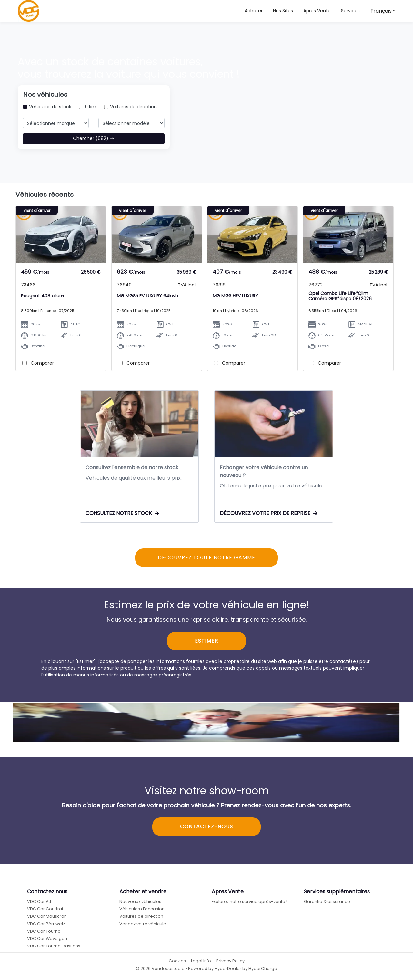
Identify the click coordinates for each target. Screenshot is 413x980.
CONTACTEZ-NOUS (206, 827)
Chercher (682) (94, 138)
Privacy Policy (230, 961)
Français (381, 11)
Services (350, 11)
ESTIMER (206, 641)
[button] (283, 11)
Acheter (254, 11)
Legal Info (201, 961)
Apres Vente (317, 11)
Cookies (177, 961)
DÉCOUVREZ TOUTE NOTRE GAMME (206, 558)
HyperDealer (228, 969)
